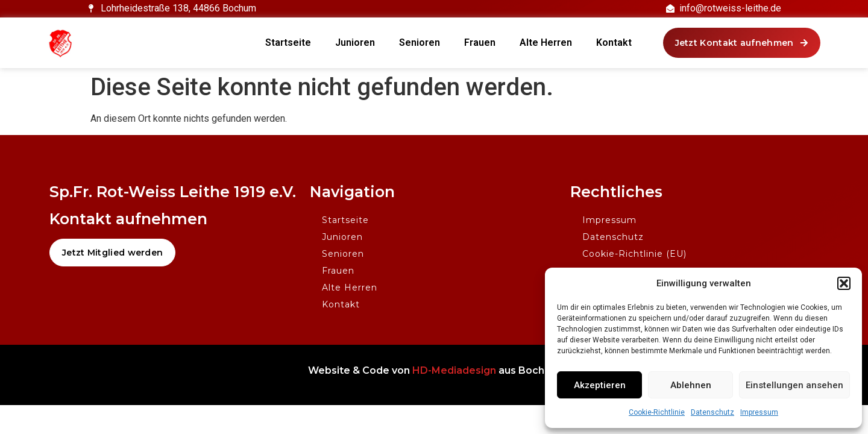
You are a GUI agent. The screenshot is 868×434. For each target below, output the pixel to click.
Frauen (480, 42)
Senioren (420, 42)
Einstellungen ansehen (794, 385)
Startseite (288, 42)
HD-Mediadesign (454, 370)
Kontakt (614, 42)
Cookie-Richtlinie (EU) (634, 254)
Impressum (759, 412)
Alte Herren (546, 42)
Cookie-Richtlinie (657, 412)
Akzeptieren (600, 385)
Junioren (355, 42)
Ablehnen (691, 385)
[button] (844, 283)
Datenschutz (712, 412)
